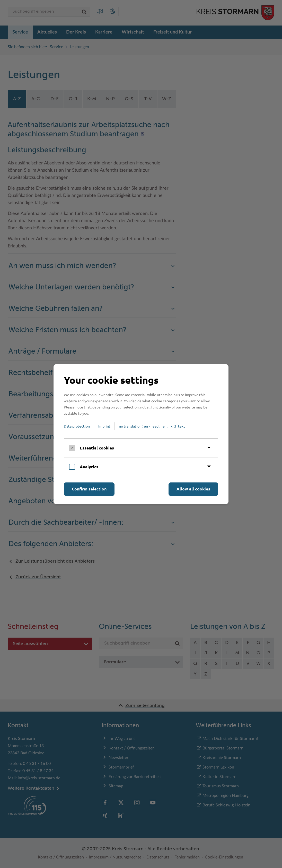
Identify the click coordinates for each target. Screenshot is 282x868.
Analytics (89, 467)
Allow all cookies (193, 489)
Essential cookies (97, 448)
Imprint (104, 426)
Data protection (77, 426)
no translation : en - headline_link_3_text (152, 426)
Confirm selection (89, 489)
